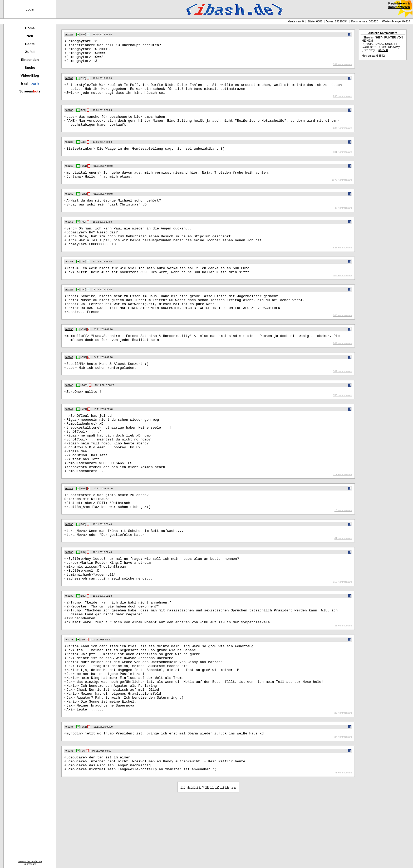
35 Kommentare (343, 679)
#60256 (69, 235)
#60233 (69, 693)
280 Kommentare (342, 338)
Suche (30, 68)
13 (222, 857)
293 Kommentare (342, 103)
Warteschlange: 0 (393, 21)
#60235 (69, 596)
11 (212, 857)
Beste (30, 44)
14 (227, 857)
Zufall (30, 52)
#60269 (69, 206)
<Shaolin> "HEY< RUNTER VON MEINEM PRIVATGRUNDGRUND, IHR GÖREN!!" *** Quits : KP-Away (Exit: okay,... (382, 44)
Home (30, 28)
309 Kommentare (342, 295)
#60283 (69, 151)
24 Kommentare (343, 804)
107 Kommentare (342, 397)
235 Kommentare (342, 138)
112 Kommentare (342, 630)
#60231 (69, 818)
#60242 (69, 527)
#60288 (69, 35)
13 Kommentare (343, 552)
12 (217, 857)
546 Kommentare (342, 265)
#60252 (69, 308)
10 (207, 857)
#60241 (69, 436)
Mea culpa (373, 56)
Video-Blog (30, 75)
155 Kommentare (342, 422)
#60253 (69, 279)
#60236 (69, 566)
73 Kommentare (343, 843)
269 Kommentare (342, 368)
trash (30, 83)
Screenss (30, 91)
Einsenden (30, 60)
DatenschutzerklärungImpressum (30, 863)
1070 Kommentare (342, 192)
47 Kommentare (343, 221)
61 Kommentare (343, 582)
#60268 (69, 176)
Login (30, 9)
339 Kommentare (342, 69)
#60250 (69, 352)
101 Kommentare (342, 162)
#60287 (69, 83)
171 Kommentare (342, 513)
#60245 (69, 411)
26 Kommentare (343, 779)
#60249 (69, 382)
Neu (30, 36)
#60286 (69, 117)
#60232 (69, 644)
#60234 (69, 793)
